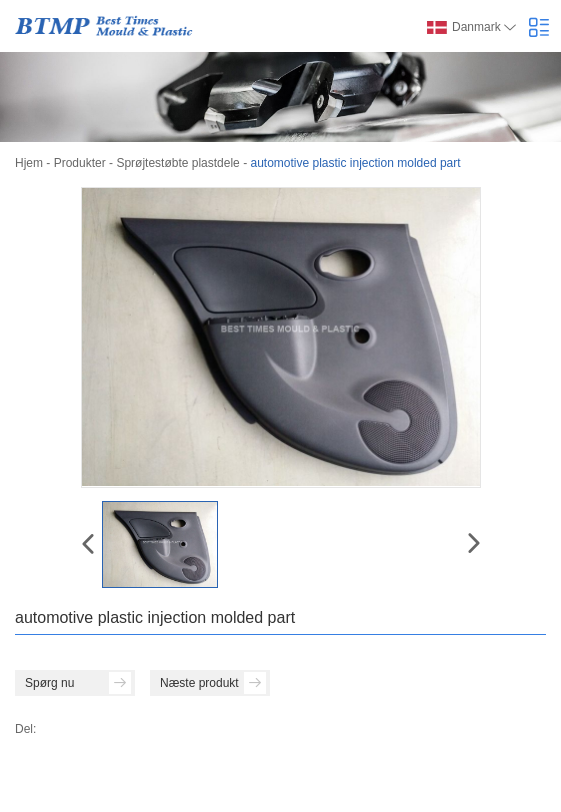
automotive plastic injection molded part (355, 163)
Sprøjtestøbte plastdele (177, 163)
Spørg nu (78, 683)
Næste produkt (213, 683)
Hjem (29, 163)
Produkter (80, 163)
